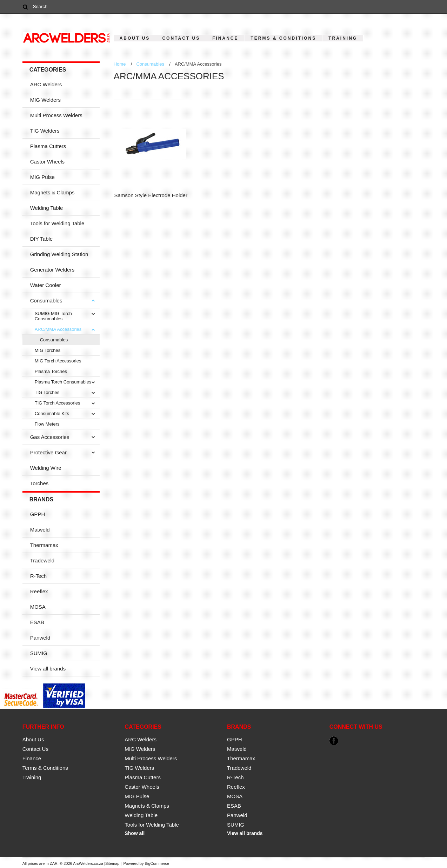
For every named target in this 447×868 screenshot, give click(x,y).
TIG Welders (45, 131)
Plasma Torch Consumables (63, 382)
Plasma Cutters (48, 146)
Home (120, 64)
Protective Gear (48, 452)
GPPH (38, 514)
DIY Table (42, 239)
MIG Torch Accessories (58, 361)
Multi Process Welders (56, 115)
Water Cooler (46, 285)
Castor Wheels (47, 162)
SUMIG (39, 653)
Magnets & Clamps (52, 192)
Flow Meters (47, 424)
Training (343, 38)
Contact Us (181, 38)
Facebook (334, 741)
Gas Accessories (50, 437)
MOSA (38, 607)
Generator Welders (52, 270)
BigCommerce (157, 863)
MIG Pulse (42, 177)
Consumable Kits (52, 413)
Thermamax (44, 545)
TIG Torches (47, 392)
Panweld (40, 638)
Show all (135, 833)
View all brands (48, 669)
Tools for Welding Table (57, 223)
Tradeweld (42, 560)
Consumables (46, 301)
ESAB (37, 622)
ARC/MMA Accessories (58, 329)
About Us (135, 38)
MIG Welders (45, 100)
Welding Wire (46, 468)
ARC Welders (46, 84)
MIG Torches (48, 350)
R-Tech (39, 576)
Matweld (40, 530)
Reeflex (39, 591)
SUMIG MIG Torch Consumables (53, 316)
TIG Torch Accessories (58, 403)
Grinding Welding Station (59, 254)
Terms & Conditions (284, 38)
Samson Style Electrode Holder (151, 195)
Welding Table (47, 208)
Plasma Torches (51, 371)
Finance (225, 38)
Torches (39, 483)
